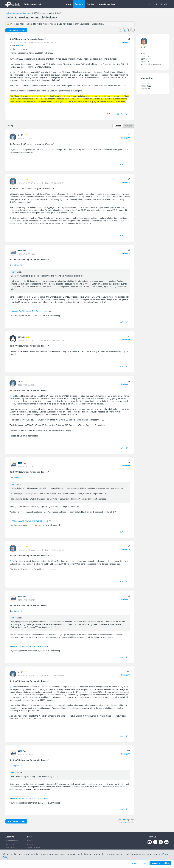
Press (30, 837)
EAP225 (19, 46)
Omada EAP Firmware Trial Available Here (30, 311)
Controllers (27, 13)
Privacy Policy (10, 847)
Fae (24, 250)
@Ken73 (18, 265)
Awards (30, 844)
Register (165, 4)
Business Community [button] (33, 4)
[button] (127, 114)
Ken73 (20, 135)
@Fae (12, 396)
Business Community (13, 13)
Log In (155, 4)
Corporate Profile (12, 841)
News (29, 841)
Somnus (21, 337)
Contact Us (10, 844)
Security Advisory (34, 847)
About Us (10, 837)
